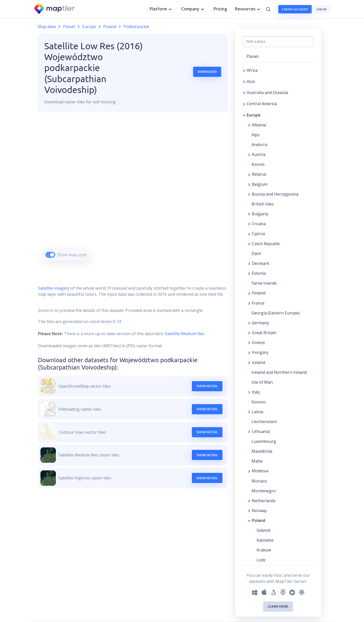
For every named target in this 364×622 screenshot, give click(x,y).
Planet (69, 27)
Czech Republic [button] (266, 244)
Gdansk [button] (264, 530)
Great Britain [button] (264, 333)
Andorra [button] (259, 145)
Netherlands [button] (264, 501)
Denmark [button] (261, 263)
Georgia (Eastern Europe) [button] (276, 313)
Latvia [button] (257, 412)
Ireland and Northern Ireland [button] (279, 372)
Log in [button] (321, 9)
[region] (133, 193)
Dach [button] (256, 254)
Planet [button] (253, 56)
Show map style (72, 255)
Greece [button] (258, 342)
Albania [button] (259, 125)
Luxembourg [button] (264, 441)
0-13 (116, 321)
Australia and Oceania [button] (267, 93)
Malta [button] (257, 461)
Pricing (220, 9)
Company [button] (193, 9)
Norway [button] (259, 511)
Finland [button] (259, 293)
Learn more (278, 606)
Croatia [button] (259, 224)
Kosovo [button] (259, 402)
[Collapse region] (244, 115)
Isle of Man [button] (262, 382)
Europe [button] (254, 115)
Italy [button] (256, 392)
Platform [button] (161, 9)
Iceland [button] (258, 362)
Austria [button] (259, 154)
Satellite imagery (54, 288)
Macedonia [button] (262, 451)
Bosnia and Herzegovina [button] (275, 194)
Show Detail (207, 386)
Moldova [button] (260, 471)
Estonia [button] (259, 273)
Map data (47, 27)
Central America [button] (262, 104)
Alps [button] (256, 135)
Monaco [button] (259, 481)
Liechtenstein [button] (264, 422)
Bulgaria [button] (260, 214)
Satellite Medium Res (185, 334)
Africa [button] (252, 70)
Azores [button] (258, 164)
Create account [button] (295, 9)
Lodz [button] (261, 560)
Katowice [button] (265, 540)
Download (207, 72)
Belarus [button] (259, 174)
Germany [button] (260, 323)
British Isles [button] (263, 204)
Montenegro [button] (264, 491)
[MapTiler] (55, 9)
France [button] (258, 303)
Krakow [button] (264, 550)
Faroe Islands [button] (264, 283)
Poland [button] (258, 520)
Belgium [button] (260, 184)
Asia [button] (251, 81)
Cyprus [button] (258, 234)
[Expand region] (244, 70)
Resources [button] (248, 9)
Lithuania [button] (261, 431)
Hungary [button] (260, 352)
